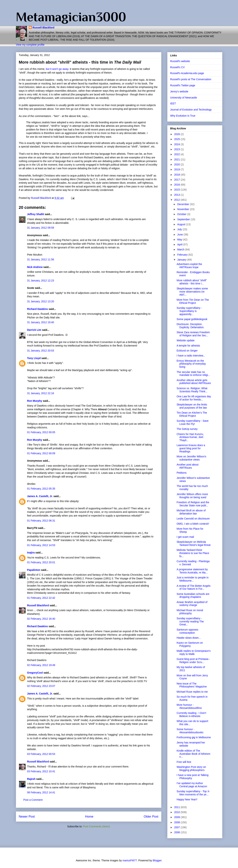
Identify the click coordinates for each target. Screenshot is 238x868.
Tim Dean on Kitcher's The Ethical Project (192, 414)
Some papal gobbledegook (192, 319)
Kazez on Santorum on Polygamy (190, 644)
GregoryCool (35, 673)
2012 (177, 200)
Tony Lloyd (34, 358)
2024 (177, 144)
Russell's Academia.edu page (187, 73)
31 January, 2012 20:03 (41, 351)
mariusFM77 (130, 860)
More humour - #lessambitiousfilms (189, 706)
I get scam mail (185, 537)
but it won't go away (57, 69)
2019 (177, 169)
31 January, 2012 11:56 (41, 259)
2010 (177, 812)
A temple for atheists (188, 346)
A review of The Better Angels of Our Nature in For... (193, 587)
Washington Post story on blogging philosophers (191, 768)
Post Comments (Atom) (96, 826)
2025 (177, 139)
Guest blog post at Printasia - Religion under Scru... (193, 661)
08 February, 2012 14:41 (41, 792)
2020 (177, 164)
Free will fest (184, 762)
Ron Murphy (35, 401)
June (180, 235)
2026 (177, 134)
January (182, 260)
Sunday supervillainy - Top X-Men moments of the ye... (193, 793)
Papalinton (34, 570)
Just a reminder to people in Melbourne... (192, 579)
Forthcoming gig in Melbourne (194, 737)
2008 (177, 822)
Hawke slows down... (189, 638)
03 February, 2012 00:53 (41, 754)
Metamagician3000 (71, 17)
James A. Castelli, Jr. (40, 496)
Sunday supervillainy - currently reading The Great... (190, 621)
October (182, 214)
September (184, 219)
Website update (185, 340)
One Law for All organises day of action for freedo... (194, 398)
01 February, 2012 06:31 (41, 521)
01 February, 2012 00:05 (41, 432)
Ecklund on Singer (187, 351)
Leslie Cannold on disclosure (193, 519)
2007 (177, 827)
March (181, 249)
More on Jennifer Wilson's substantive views (191, 458)
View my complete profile (30, 45)
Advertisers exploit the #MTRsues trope (189, 266)
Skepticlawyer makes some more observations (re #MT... (192, 292)
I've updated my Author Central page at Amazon (192, 785)
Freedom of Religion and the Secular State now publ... (193, 504)
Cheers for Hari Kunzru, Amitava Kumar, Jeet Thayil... (190, 437)
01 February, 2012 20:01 (41, 562)
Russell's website (180, 61)
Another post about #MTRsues (187, 466)
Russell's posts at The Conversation (191, 79)
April (180, 244)
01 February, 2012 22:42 (41, 598)
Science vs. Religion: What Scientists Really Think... (192, 390)
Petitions (182, 473)
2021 (177, 159)
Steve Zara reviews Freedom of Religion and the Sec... (193, 334)
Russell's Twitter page (183, 85)
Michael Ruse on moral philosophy (190, 612)
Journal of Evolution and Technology (191, 110)
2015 (177, 190)
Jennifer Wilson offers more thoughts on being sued (192, 496)
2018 (177, 175)
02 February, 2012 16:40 (41, 619)
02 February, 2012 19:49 (41, 665)
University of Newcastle (184, 98)
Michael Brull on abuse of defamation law (191, 512)
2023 (177, 149)
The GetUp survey (187, 429)
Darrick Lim (34, 330)
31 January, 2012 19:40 (41, 322)
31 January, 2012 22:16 (41, 393)
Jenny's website (179, 91)
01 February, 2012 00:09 (41, 453)
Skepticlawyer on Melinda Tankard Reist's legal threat (193, 543)
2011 (177, 807)
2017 (177, 180)
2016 (177, 185)
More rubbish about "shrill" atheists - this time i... (192, 282)
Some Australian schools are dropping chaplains (193, 596)
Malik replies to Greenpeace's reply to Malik (194, 652)
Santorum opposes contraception (187, 631)
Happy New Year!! (187, 799)
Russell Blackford (43, 28)
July (180, 229)
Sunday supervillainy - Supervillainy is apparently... (189, 311)
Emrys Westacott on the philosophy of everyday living (191, 364)
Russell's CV (178, 67)
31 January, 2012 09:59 (41, 228)
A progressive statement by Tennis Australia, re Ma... (192, 571)
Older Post (151, 817)
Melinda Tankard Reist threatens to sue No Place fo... (193, 553)
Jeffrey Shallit (36, 214)
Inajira (31, 553)
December (184, 204)
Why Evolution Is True (183, 116)
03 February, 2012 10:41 (41, 771)
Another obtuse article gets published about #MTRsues (194, 382)
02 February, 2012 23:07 (41, 686)
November (184, 209)
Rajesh (31, 779)
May (180, 239)
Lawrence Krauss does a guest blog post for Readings (191, 448)
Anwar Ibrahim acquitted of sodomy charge (192, 604)
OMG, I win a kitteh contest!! (193, 524)
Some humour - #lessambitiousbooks (190, 731)
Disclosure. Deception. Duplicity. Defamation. (190, 326)
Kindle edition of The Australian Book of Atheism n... (193, 754)
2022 (177, 154)
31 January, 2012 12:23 (41, 281)
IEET (173, 103)
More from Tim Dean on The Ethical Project (193, 301)
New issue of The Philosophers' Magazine (192, 685)
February (183, 255)
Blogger (157, 860)
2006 (177, 832)
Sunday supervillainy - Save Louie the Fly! (192, 422)
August (182, 224)
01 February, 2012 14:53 (41, 545)
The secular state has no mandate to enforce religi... (193, 374)
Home (89, 817)
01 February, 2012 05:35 (41, 489)
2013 (177, 195)
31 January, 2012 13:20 (41, 301)
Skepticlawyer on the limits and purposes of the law (192, 406)
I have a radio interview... (191, 356)
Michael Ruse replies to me (192, 692)
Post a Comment (33, 800)
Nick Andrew (35, 267)
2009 (177, 817)
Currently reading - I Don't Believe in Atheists (191, 715)
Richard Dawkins (38, 309)
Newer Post (27, 817)
